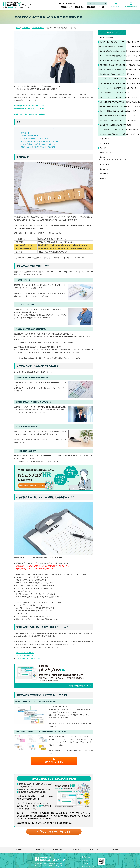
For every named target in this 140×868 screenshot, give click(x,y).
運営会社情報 (114, 850)
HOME (20, 850)
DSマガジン (95, 850)
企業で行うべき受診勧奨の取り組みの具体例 (35, 139)
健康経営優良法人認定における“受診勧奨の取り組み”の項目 (40, 141)
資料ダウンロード (78, 850)
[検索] (105, 3)
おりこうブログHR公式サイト (25, 653)
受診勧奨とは (25, 133)
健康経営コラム (40, 850)
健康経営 (40, 806)
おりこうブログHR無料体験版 (25, 656)
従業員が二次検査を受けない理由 (31, 136)
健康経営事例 (58, 850)
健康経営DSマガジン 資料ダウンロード (29, 658)
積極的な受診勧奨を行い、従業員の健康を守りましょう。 (38, 144)
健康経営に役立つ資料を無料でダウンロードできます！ (38, 147)
